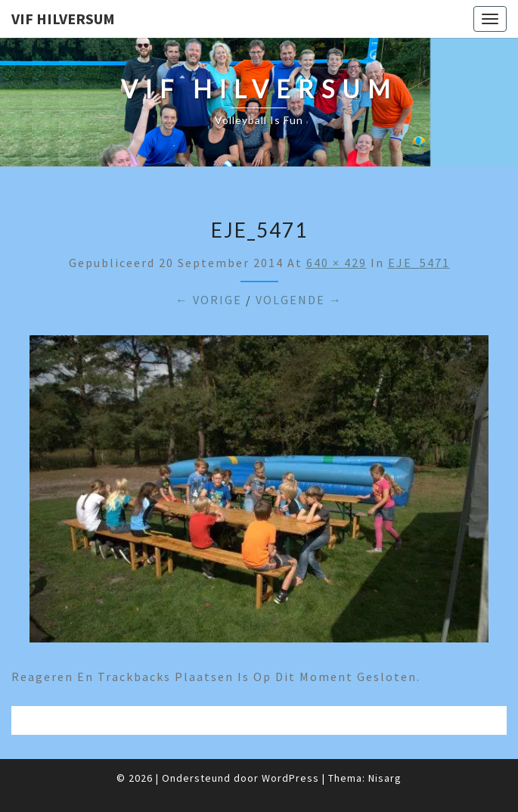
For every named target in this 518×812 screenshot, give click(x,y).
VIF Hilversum (63, 19)
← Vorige (209, 300)
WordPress (290, 778)
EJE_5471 (419, 263)
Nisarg (385, 778)
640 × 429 (337, 263)
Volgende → (299, 300)
